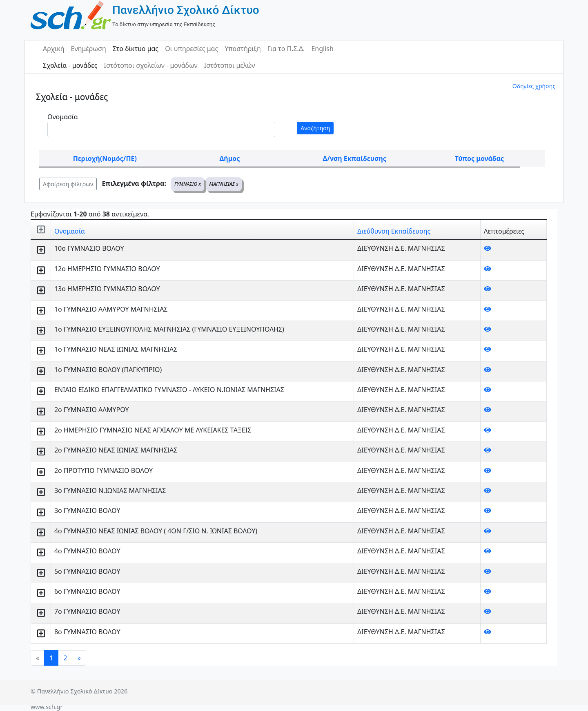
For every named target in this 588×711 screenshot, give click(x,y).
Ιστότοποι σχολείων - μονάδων (150, 65)
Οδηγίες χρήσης (534, 86)
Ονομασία (63, 117)
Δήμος (230, 158)
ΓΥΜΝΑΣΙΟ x (188, 184)
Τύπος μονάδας (479, 158)
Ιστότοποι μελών (230, 65)
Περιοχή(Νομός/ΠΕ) (105, 158)
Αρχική (54, 49)
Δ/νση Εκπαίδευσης (355, 158)
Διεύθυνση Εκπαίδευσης (394, 231)
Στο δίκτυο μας (136, 49)
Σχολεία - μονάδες (70, 65)
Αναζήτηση (315, 128)
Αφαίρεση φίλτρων (68, 184)
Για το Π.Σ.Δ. (286, 49)
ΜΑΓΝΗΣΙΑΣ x (224, 184)
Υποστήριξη (243, 49)
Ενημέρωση (89, 49)
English (322, 49)
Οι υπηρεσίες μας (192, 49)
